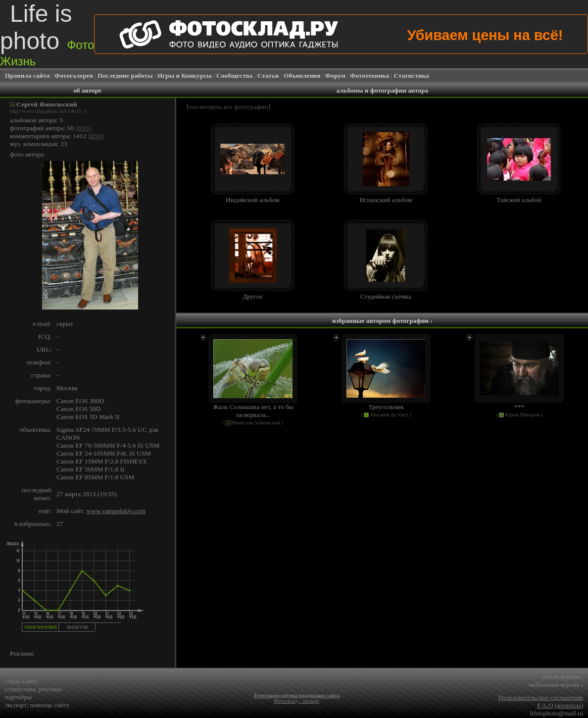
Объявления (302, 76)
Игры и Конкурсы (185, 76)
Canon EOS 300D (80, 401)
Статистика (412, 76)
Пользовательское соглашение (541, 697)
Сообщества (234, 76)
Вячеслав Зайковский (256, 423)
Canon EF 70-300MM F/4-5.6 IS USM (108, 445)
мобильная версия (556, 685)
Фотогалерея (74, 76)
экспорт (16, 705)
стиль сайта (21, 681)
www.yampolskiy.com (116, 511)
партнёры (18, 697)
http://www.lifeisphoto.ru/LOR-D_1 (48, 111)
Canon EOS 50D (79, 409)
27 (60, 524)
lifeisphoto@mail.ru (557, 713)
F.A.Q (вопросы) (560, 705)
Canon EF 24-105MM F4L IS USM (104, 453)
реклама (50, 689)
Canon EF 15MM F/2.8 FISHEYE (102, 461)
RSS (84, 128)
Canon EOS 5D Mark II (88, 417)
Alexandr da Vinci (389, 415)
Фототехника (369, 76)
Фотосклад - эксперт (296, 701)
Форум (335, 76)
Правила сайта (27, 76)
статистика (20, 689)
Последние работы (125, 76)
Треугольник (387, 407)
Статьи (268, 76)
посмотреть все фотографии (229, 107)
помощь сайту (50, 705)
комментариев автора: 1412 (48, 136)
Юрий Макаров (522, 415)
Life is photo (47, 34)
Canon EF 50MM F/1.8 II (90, 469)
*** (519, 407)
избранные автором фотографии (382, 321)
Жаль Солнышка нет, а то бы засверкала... (253, 411)
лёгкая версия (562, 677)
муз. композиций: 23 (39, 144)
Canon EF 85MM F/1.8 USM (95, 477)
